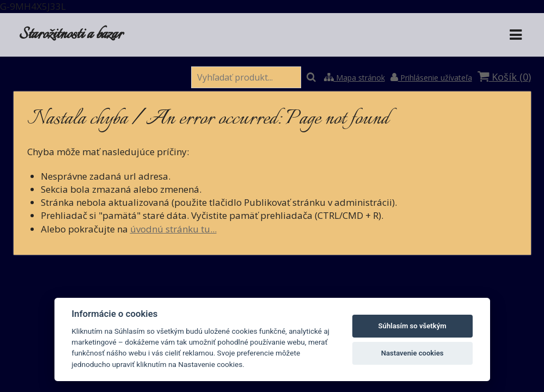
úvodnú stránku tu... (173, 229)
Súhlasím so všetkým (412, 326)
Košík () (504, 77)
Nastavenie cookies (412, 353)
